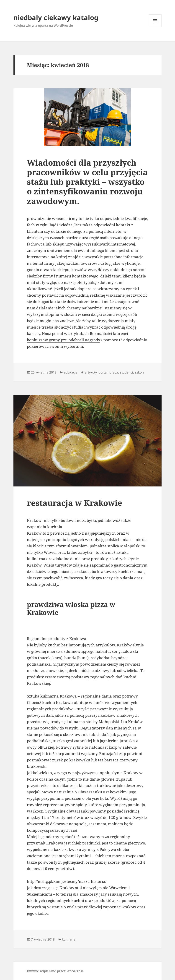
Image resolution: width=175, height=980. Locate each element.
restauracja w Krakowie (75, 503)
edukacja (71, 372)
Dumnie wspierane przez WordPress (55, 971)
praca (114, 372)
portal (103, 372)
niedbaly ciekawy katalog (56, 17)
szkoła (140, 372)
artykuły (91, 372)
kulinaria (69, 939)
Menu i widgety (155, 27)
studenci (126, 372)
